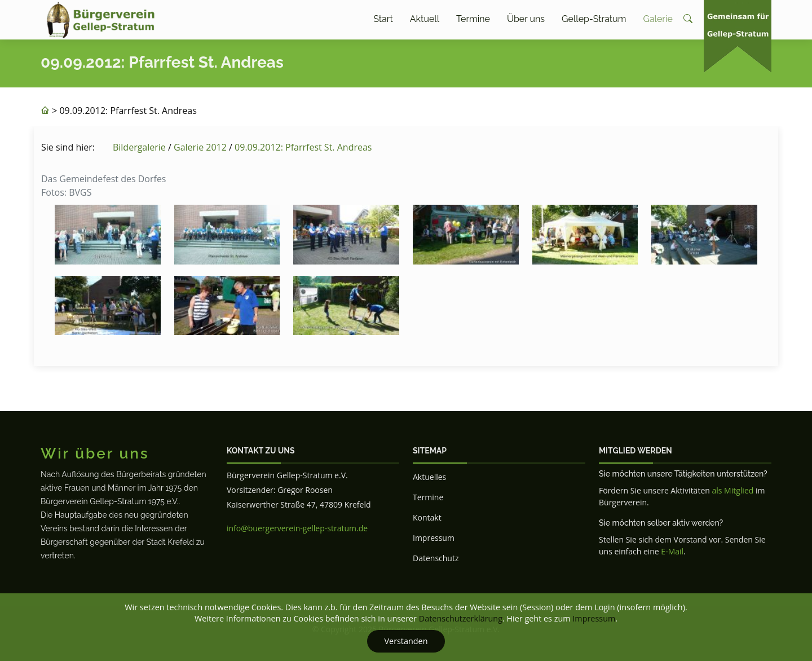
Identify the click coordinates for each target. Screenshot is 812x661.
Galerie (657, 19)
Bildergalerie (139, 147)
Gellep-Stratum (594, 19)
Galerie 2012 (200, 147)
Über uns (526, 19)
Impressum (434, 538)
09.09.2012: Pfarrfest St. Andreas (303, 147)
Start (383, 19)
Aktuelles (429, 477)
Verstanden (406, 641)
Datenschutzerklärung (461, 618)
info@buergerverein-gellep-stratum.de (297, 528)
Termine (473, 19)
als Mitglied (732, 490)
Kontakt (427, 517)
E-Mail (672, 551)
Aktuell (425, 19)
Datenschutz (436, 558)
